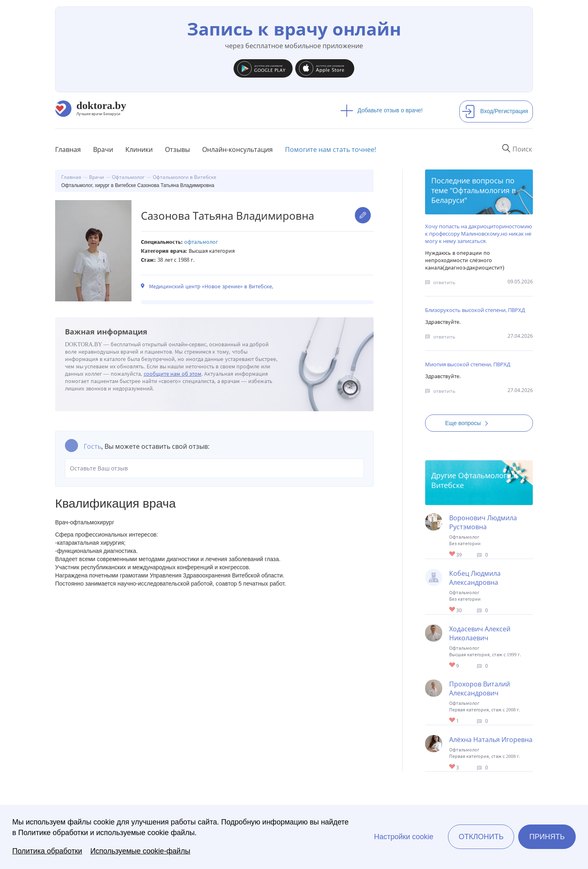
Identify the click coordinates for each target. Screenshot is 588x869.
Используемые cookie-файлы (140, 851)
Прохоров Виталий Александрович (480, 689)
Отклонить (481, 837)
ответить (444, 282)
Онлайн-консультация (237, 149)
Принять (547, 837)
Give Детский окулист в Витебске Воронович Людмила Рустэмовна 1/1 (453, 554)
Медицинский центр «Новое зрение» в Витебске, (211, 286)
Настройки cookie (404, 837)
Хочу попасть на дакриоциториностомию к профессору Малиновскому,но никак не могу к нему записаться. (479, 234)
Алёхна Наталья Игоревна (491, 740)
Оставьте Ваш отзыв (214, 468)
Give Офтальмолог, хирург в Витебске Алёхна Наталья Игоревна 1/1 (453, 767)
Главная (68, 149)
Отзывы (177, 149)
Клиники (139, 149)
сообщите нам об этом (173, 374)
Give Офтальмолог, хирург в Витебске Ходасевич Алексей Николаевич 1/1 (453, 665)
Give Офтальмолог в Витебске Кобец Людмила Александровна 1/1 (453, 610)
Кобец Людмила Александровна (475, 578)
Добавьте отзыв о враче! (382, 110)
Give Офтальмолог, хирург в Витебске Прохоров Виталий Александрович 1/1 (453, 721)
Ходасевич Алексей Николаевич (480, 633)
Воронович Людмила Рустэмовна (483, 522)
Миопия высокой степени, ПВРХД (468, 364)
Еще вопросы (469, 423)
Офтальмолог (201, 242)
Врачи (103, 149)
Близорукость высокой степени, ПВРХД (475, 310)
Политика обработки (47, 851)
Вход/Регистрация (495, 111)
